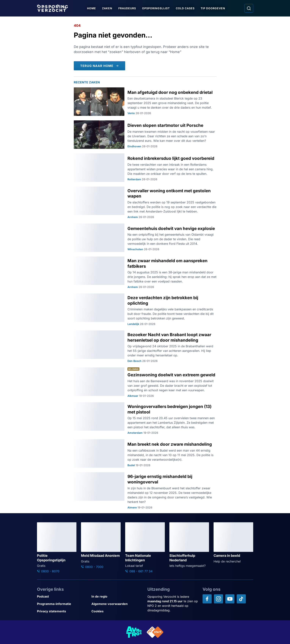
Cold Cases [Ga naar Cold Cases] (185, 8)
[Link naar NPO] (155, 632)
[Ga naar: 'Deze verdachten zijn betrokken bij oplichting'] (145, 310)
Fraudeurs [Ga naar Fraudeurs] (127, 8)
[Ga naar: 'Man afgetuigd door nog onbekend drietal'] (145, 102)
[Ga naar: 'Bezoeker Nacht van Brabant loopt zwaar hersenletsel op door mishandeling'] (145, 347)
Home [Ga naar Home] (92, 8)
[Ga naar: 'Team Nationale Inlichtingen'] (145, 548)
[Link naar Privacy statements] (63, 611)
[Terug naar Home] (99, 66)
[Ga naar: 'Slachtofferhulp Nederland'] (189, 545)
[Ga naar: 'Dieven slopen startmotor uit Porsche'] (145, 135)
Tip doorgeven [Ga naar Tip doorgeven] (213, 8)
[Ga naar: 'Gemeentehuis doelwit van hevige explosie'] (145, 238)
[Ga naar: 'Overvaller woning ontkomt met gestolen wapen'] (145, 203)
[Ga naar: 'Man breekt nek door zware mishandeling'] (145, 453)
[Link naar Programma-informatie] (63, 604)
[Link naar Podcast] (63, 597)
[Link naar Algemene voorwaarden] (117, 604)
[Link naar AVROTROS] (134, 632)
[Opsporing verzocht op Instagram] (218, 599)
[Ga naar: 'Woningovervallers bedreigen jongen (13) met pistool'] (145, 418)
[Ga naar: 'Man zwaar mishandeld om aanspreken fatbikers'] (145, 273)
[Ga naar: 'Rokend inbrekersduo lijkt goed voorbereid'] (145, 168)
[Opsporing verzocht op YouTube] (230, 599)
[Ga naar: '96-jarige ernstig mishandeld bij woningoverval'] (145, 491)
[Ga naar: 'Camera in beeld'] (233, 543)
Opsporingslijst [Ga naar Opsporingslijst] (156, 8)
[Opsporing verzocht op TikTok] (241, 599)
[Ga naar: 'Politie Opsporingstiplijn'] (57, 548)
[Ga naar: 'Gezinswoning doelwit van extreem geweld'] (145, 383)
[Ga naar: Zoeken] (249, 8)
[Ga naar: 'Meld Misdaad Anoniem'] (101, 546)
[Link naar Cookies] (117, 611)
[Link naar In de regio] (117, 597)
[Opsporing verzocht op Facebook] (207, 599)
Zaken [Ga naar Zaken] (107, 8)
